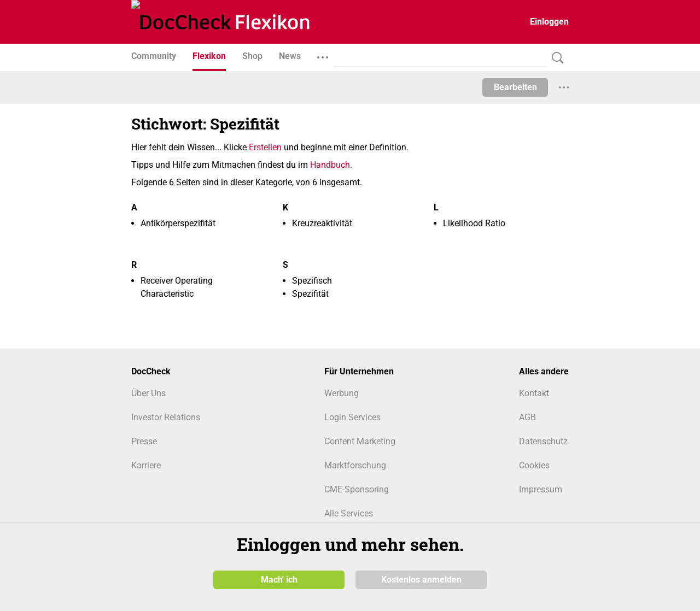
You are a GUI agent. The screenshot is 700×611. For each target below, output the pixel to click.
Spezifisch (312, 281)
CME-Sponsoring (357, 489)
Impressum (541, 489)
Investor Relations (166, 417)
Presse (144, 441)
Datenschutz (543, 441)
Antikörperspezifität (178, 223)
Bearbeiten (515, 87)
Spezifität (310, 294)
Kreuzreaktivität (322, 223)
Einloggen (549, 22)
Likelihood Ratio (474, 223)
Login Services (352, 417)
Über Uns (148, 393)
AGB (527, 417)
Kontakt (534, 393)
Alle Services (349, 513)
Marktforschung (355, 465)
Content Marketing (360, 441)
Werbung (342, 393)
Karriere (146, 465)
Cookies (534, 465)
